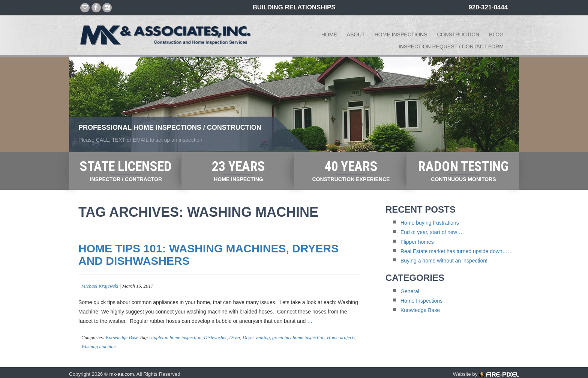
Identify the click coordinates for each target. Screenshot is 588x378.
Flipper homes (417, 242)
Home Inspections (401, 34)
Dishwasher (215, 337)
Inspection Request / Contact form (451, 46)
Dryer (235, 337)
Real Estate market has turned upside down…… (457, 251)
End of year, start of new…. (432, 232)
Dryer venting (256, 337)
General (410, 291)
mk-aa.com (121, 374)
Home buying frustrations (430, 223)
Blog (496, 34)
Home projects (341, 337)
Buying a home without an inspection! (444, 261)
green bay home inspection (298, 337)
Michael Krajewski (100, 286)
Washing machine (99, 346)
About (356, 34)
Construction (458, 34)
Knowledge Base (122, 337)
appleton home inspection (177, 337)
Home (329, 34)
